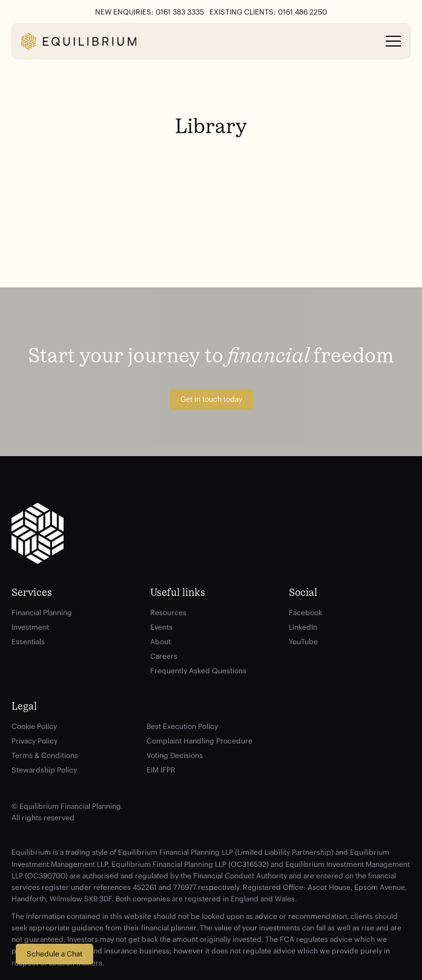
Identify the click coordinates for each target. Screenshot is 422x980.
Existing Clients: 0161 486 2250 (268, 12)
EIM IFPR (161, 770)
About (160, 642)
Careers (164, 656)
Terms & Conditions (45, 755)
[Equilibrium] (79, 41)
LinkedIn (303, 627)
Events (161, 627)
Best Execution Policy (182, 726)
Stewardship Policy (44, 770)
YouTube (303, 642)
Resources (168, 612)
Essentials (28, 642)
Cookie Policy (34, 726)
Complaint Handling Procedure (199, 741)
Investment (30, 627)
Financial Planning (42, 612)
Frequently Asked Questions (198, 671)
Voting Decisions (175, 755)
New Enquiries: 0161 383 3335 (150, 12)
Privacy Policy (35, 741)
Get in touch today (211, 399)
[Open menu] (394, 41)
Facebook (305, 612)
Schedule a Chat (54, 954)
